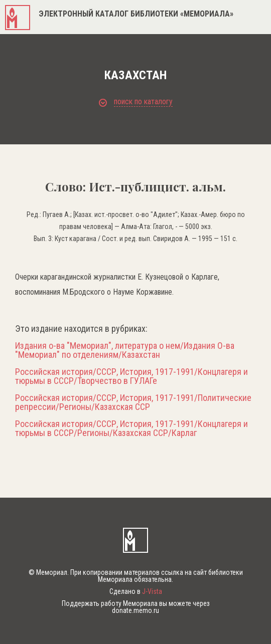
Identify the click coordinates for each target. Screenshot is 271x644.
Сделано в (136, 591)
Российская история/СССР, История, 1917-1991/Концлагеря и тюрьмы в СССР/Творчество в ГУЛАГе (131, 376)
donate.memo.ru (135, 610)
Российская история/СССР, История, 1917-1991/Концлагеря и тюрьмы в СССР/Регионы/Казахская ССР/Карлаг (131, 428)
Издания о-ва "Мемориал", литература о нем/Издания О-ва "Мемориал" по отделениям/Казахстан (125, 350)
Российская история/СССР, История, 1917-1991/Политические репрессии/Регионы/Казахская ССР (133, 402)
